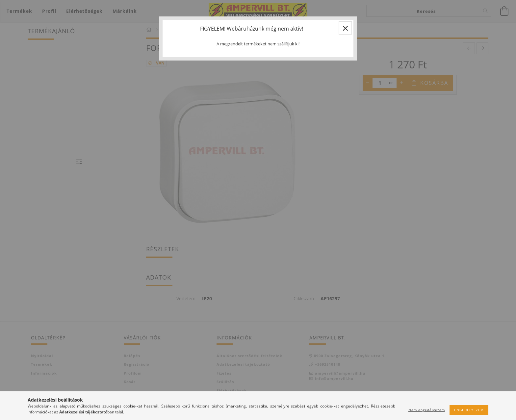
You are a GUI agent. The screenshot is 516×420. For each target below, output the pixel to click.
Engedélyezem (469, 410)
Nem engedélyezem (427, 410)
